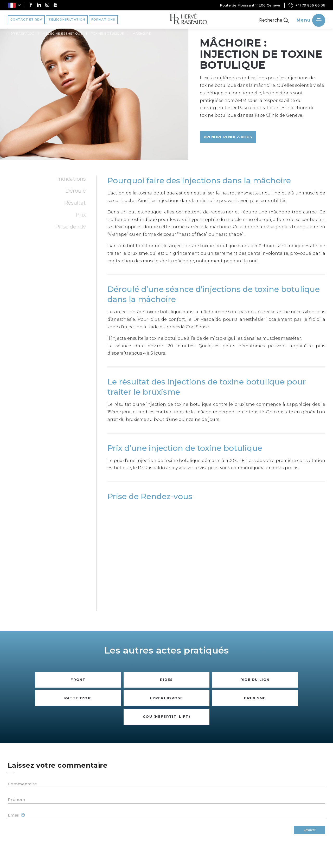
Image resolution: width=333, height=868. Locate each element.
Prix (81, 215)
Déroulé (76, 191)
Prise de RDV (71, 227)
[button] (14, 5)
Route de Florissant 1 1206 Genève (250, 5)
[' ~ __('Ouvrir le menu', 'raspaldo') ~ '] (311, 20)
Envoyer (310, 830)
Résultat (75, 203)
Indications (72, 179)
